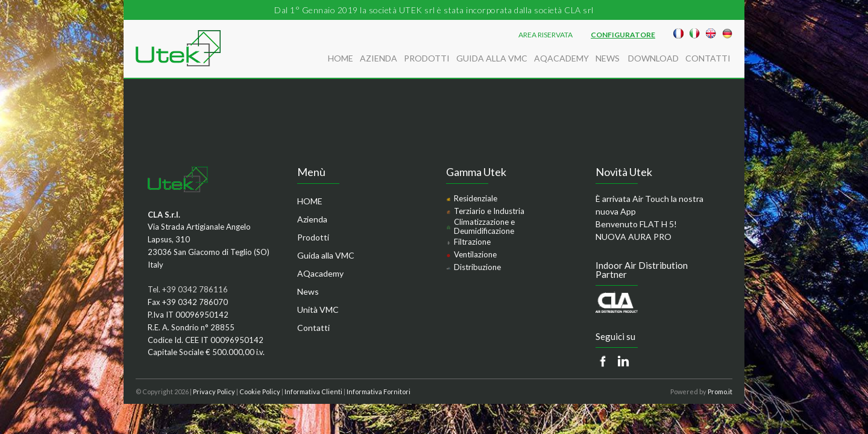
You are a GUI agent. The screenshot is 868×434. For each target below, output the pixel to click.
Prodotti (427, 58)
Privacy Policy (214, 392)
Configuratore (623, 35)
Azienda (379, 58)
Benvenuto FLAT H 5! (636, 224)
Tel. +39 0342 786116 (188, 289)
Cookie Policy (260, 392)
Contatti (708, 58)
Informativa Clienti (313, 392)
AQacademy (561, 58)
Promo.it (720, 392)
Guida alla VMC (492, 58)
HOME (341, 58)
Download (653, 58)
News (609, 58)
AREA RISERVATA (546, 35)
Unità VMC (318, 310)
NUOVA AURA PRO (634, 237)
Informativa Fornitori (379, 392)
